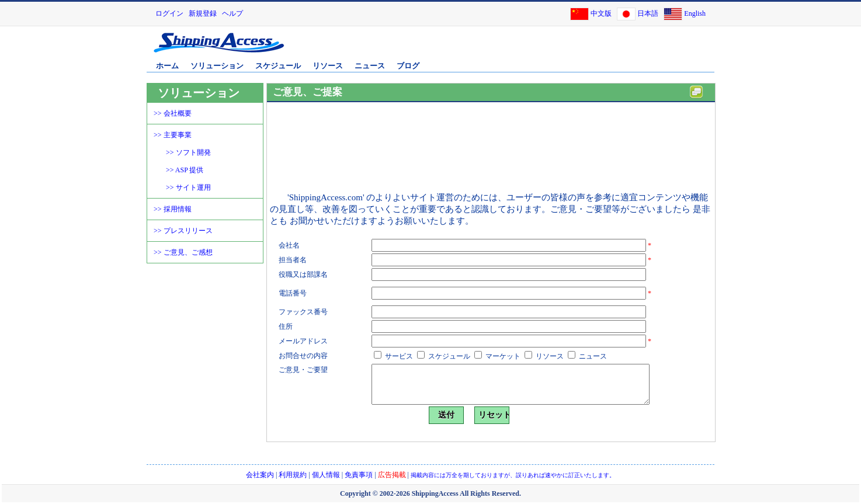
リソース (328, 66)
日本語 (648, 13)
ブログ (408, 66)
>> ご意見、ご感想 (183, 252)
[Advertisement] (576, 48)
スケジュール (278, 66)
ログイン (169, 13)
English (695, 13)
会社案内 (260, 475)
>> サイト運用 (188, 187)
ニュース (370, 66)
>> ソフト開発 (188, 152)
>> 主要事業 (173, 135)
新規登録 (203, 13)
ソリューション (217, 66)
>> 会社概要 (173, 113)
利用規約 (293, 475)
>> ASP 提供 (185, 170)
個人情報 (326, 475)
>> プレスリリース (183, 231)
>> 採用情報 (173, 209)
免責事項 (359, 475)
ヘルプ (232, 13)
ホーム (167, 66)
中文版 (601, 13)
